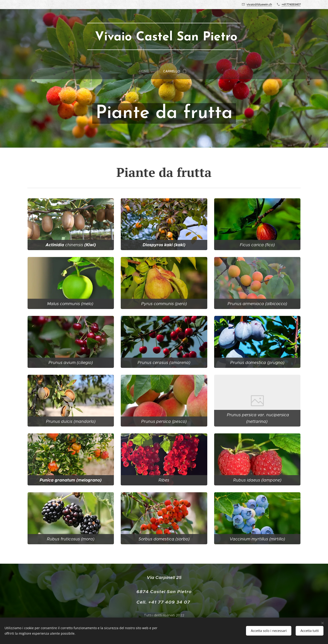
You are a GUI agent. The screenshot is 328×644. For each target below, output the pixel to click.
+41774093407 (291, 4)
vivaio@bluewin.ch (259, 4)
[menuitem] (146, 71)
